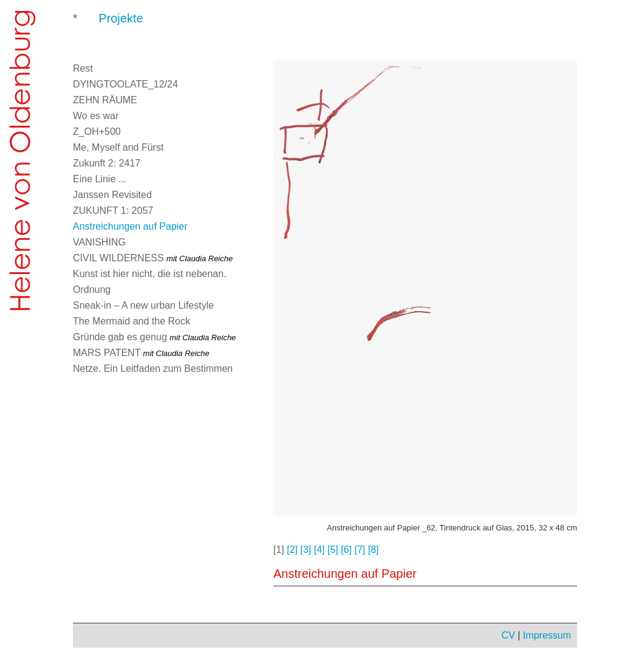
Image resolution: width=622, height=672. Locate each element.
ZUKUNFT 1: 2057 (113, 211)
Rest (83, 68)
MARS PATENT (141, 353)
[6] (346, 550)
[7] (360, 550)
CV (508, 635)
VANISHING (99, 242)
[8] (374, 550)
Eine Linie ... (100, 179)
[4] (320, 550)
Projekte (121, 18)
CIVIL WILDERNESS (153, 258)
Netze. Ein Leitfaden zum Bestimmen (153, 369)
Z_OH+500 (97, 132)
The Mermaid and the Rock (132, 321)
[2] (292, 550)
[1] (279, 550)
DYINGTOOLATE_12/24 (125, 84)
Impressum (547, 635)
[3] (306, 550)
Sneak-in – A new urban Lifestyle (143, 305)
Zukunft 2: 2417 (107, 163)
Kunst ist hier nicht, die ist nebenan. (150, 274)
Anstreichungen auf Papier (130, 226)
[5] (333, 550)
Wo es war (96, 116)
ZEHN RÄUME (105, 100)
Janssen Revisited (112, 195)
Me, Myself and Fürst (118, 147)
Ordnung (92, 290)
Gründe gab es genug (154, 337)
